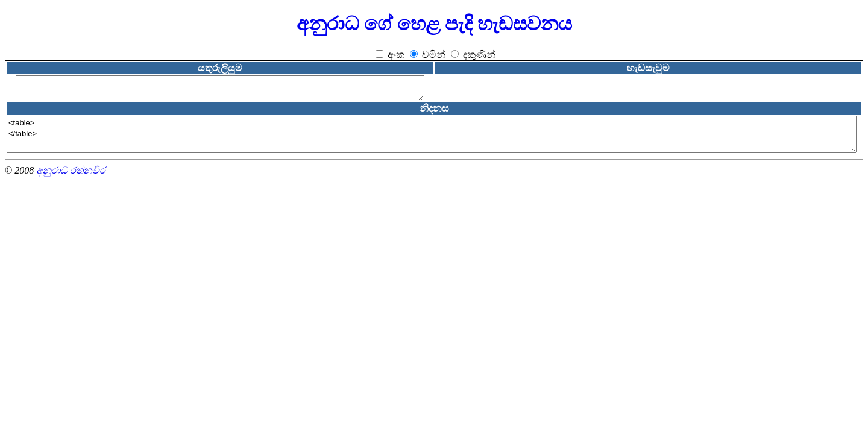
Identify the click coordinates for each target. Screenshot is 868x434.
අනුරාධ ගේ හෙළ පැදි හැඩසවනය (434, 24)
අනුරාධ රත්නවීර (71, 170)
